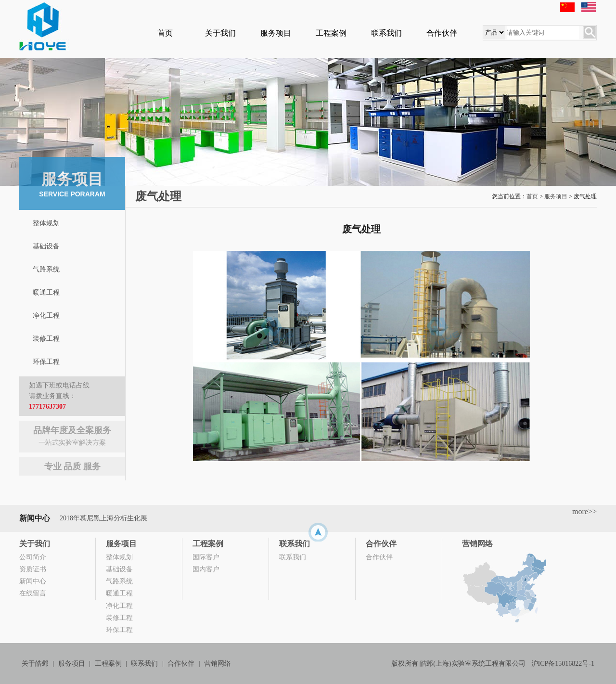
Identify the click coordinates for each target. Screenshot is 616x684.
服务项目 (276, 33)
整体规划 (46, 223)
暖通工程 (46, 292)
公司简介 (33, 557)
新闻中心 (33, 581)
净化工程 (46, 316)
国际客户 (206, 557)
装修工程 (46, 339)
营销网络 (477, 544)
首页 (165, 33)
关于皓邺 (35, 664)
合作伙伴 (442, 33)
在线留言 (33, 593)
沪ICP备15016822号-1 (563, 664)
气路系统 (46, 269)
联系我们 (386, 33)
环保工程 (46, 362)
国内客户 (206, 569)
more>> (584, 511)
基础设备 (46, 246)
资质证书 (33, 569)
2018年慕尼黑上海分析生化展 (103, 518)
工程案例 (331, 33)
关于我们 (220, 33)
